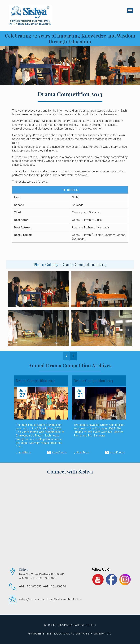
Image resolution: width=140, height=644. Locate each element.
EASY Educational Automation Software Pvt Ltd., (80, 634)
